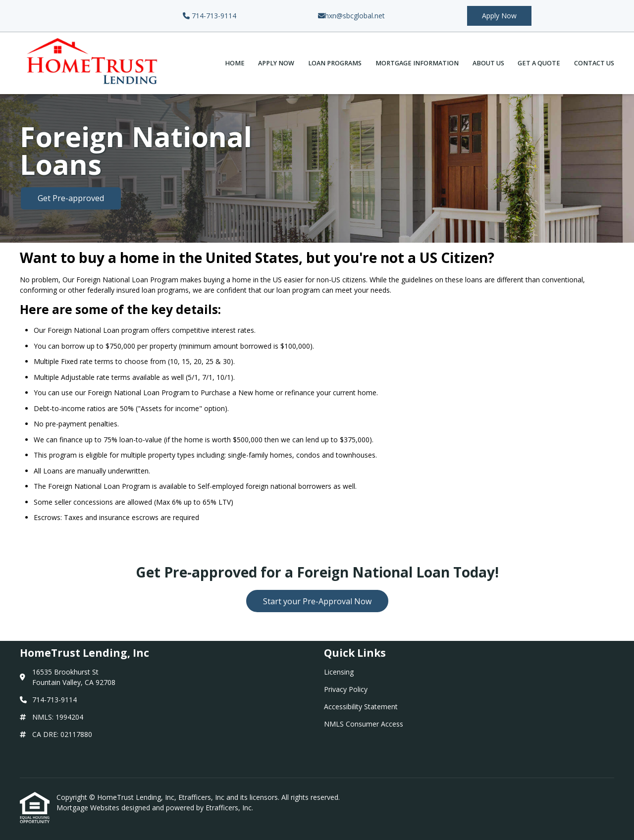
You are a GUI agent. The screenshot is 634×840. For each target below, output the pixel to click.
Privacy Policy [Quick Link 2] (346, 689)
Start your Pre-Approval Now (317, 601)
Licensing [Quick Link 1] (339, 672)
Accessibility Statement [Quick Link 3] (361, 707)
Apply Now (499, 16)
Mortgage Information (417, 63)
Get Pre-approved (71, 198)
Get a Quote (539, 63)
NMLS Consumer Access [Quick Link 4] (364, 724)
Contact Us (594, 63)
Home (235, 63)
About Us (488, 63)
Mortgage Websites (89, 808)
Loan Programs (335, 63)
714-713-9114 (210, 16)
